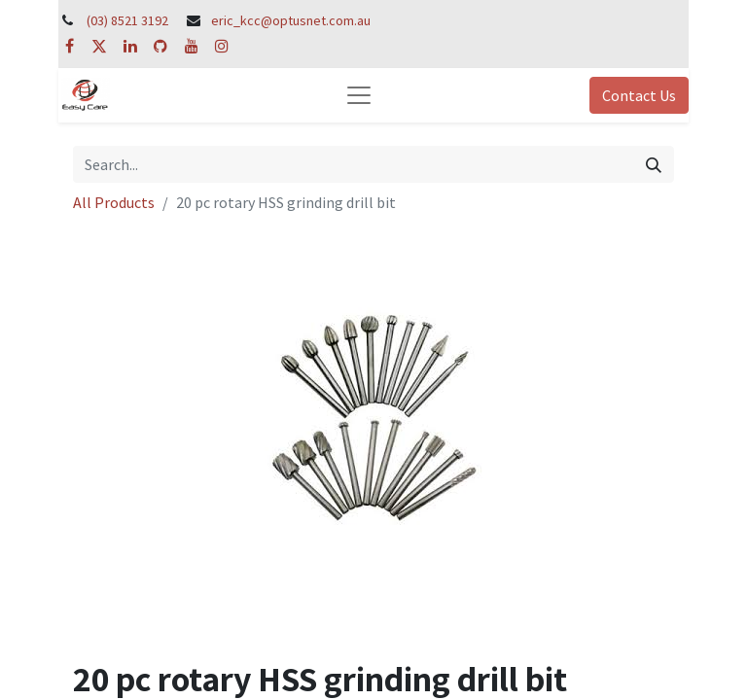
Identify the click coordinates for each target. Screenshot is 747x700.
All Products (114, 202)
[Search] (654, 164)
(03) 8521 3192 (127, 20)
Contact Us (639, 95)
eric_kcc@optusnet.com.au (291, 20)
